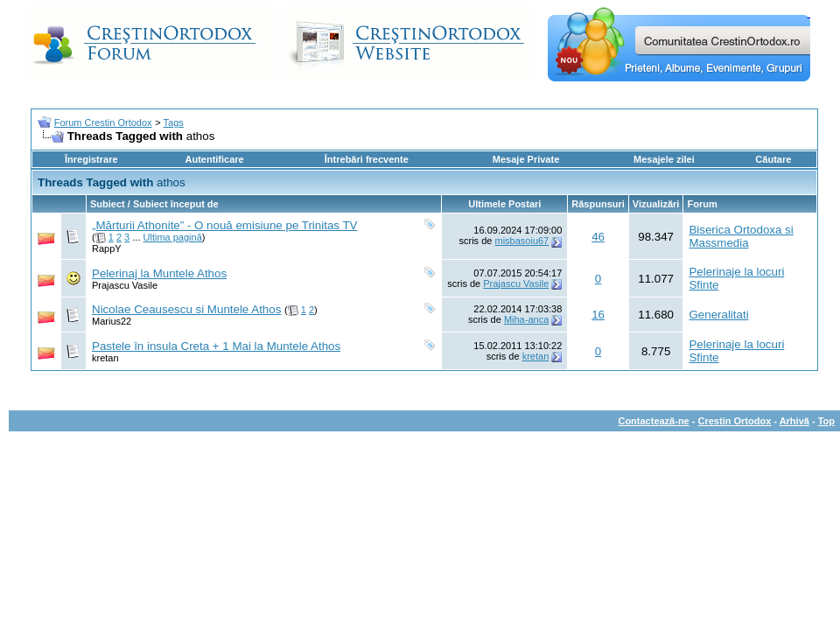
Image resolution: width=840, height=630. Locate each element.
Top (826, 421)
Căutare (773, 159)
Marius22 (112, 321)
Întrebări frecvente (367, 159)
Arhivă (794, 421)
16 (598, 315)
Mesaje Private (526, 159)
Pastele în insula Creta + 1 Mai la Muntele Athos (216, 346)
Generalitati (718, 315)
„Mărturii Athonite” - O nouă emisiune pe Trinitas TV (224, 225)
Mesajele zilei (664, 159)
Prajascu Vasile (125, 285)
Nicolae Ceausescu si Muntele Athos (186, 309)
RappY (107, 248)
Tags (174, 122)
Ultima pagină (173, 237)
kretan (105, 358)
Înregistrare (91, 159)
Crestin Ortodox (735, 421)
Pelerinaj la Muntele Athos (159, 273)
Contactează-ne (653, 421)
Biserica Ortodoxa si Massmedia (741, 236)
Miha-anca (526, 319)
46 (598, 237)
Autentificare (214, 159)
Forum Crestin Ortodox (103, 122)
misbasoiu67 (521, 241)
